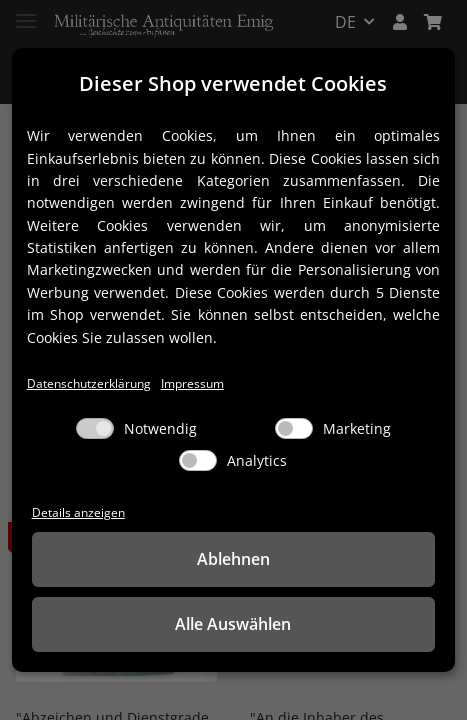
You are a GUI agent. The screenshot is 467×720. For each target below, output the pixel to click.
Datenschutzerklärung (89, 383)
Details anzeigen (78, 512)
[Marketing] (294, 428)
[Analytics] (198, 460)
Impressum (192, 383)
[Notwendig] (95, 428)
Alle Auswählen (233, 624)
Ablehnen (233, 559)
